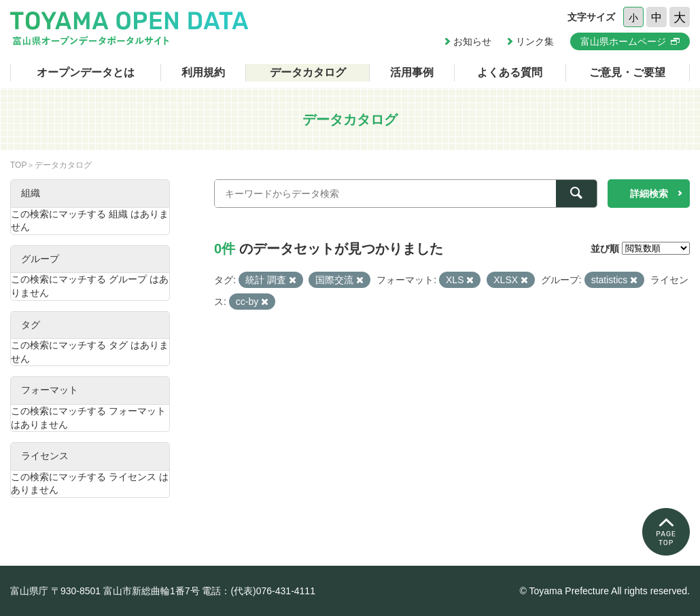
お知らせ (472, 41)
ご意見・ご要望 (627, 72)
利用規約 (203, 72)
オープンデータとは (86, 72)
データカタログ (308, 72)
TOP (18, 165)
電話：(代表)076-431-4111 (259, 591)
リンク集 (535, 41)
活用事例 (412, 72)
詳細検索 (649, 194)
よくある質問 (510, 72)
